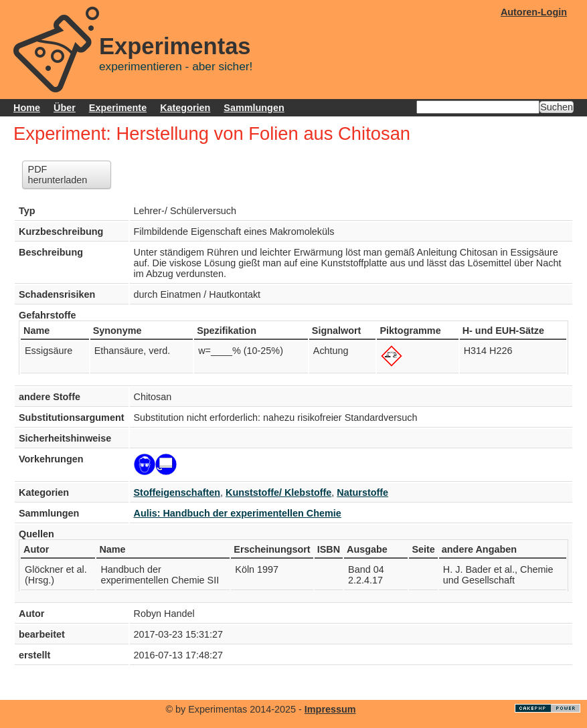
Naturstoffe (362, 492)
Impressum (330, 709)
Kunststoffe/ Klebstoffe (278, 492)
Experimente (118, 108)
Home (27, 108)
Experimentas (175, 46)
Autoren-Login (534, 12)
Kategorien (185, 108)
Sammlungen (254, 108)
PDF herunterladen (58, 175)
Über (65, 108)
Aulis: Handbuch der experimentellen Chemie (238, 513)
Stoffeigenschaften (177, 492)
